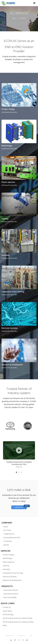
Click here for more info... (10, 112)
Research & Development (12, 365)
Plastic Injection (8, 182)
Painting (5, 219)
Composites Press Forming (13, 292)
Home (14, 18)
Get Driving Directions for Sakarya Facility (18, 622)
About (6, 527)
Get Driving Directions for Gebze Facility (18, 618)
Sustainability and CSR (12, 538)
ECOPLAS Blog (8, 615)
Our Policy (7, 530)
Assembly (5, 255)
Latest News (7, 611)
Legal (31, 635)
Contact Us (7, 607)
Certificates (8, 541)
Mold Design (7, 146)
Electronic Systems (10, 328)
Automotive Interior (11, 590)
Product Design (8, 109)
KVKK (5, 626)
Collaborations (9, 534)
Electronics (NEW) (10, 597)
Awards (6, 545)
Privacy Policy (22, 635)
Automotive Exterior (11, 594)
